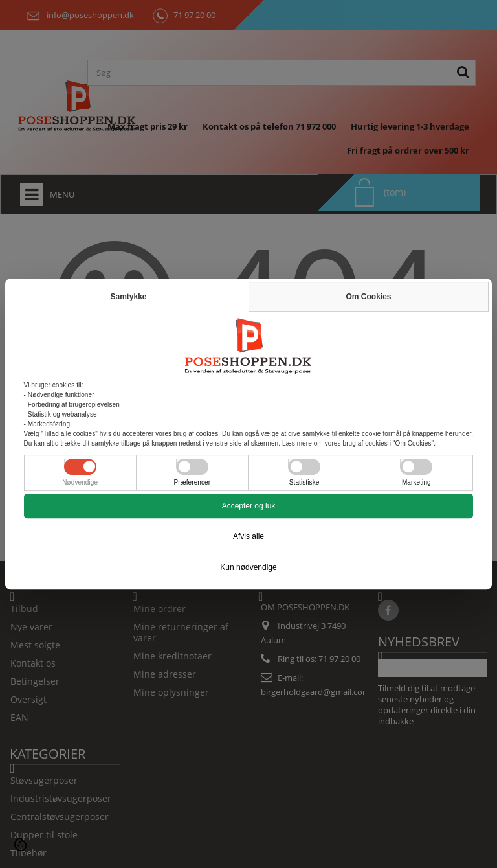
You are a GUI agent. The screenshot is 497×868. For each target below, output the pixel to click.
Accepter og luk (249, 506)
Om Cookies (368, 297)
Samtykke (128, 297)
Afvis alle (248, 536)
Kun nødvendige (248, 567)
